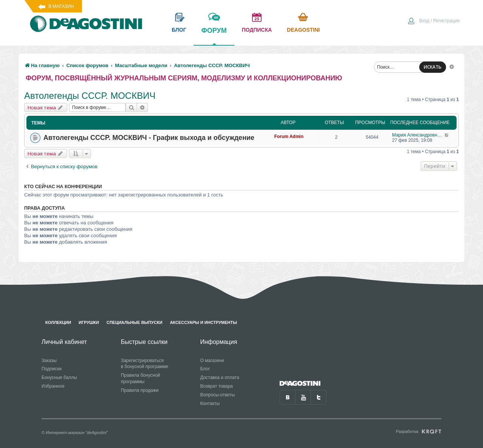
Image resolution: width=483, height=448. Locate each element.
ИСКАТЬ (433, 67)
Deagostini (303, 30)
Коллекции (58, 322)
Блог (205, 369)
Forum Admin (289, 137)
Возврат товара (216, 386)
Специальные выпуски (134, 322)
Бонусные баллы (59, 377)
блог (179, 30)
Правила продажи (140, 390)
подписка (257, 30)
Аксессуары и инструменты (203, 322)
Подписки (52, 369)
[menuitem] (434, 21)
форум (214, 36)
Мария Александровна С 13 (418, 135)
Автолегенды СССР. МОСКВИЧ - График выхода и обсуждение (149, 138)
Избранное (53, 386)
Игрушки (89, 322)
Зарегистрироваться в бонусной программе (145, 364)
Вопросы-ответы (217, 395)
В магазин (61, 6)
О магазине (212, 361)
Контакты (210, 404)
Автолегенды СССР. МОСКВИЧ (90, 96)
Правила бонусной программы (140, 378)
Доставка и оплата (220, 377)
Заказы (49, 361)
